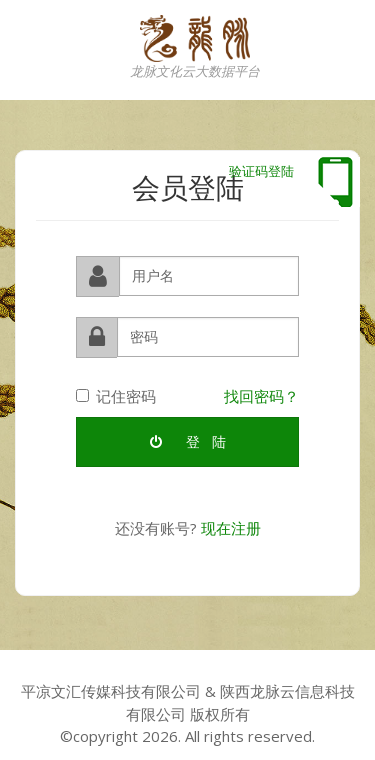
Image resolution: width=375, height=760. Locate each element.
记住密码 (116, 396)
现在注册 (231, 528)
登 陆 (188, 441)
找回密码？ (261, 396)
